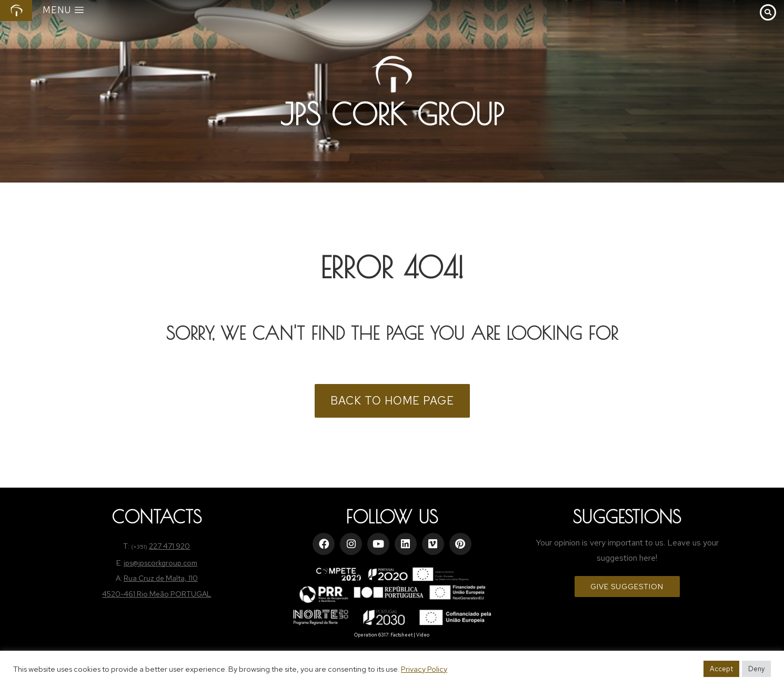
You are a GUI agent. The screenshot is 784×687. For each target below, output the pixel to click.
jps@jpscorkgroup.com (160, 563)
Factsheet (401, 635)
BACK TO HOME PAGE (392, 401)
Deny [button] (756, 669)
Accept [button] (721, 669)
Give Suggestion (627, 587)
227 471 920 (169, 546)
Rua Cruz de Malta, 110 (161, 578)
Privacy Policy (424, 669)
